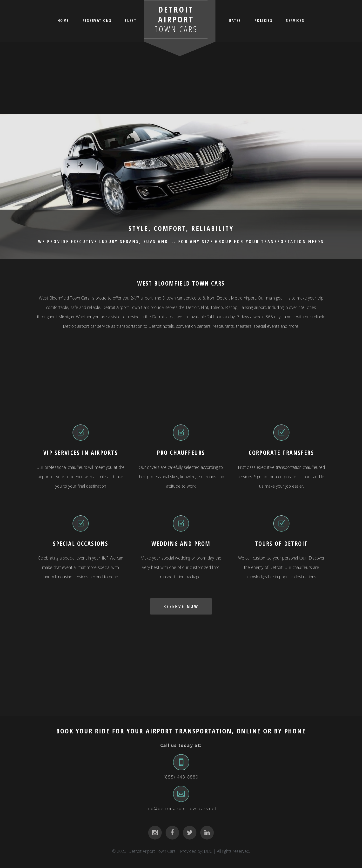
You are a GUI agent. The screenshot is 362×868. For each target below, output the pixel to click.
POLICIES (264, 20)
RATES (235, 20)
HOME (63, 20)
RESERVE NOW (181, 606)
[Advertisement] (181, 78)
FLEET (131, 20)
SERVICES (295, 20)
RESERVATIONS (97, 20)
